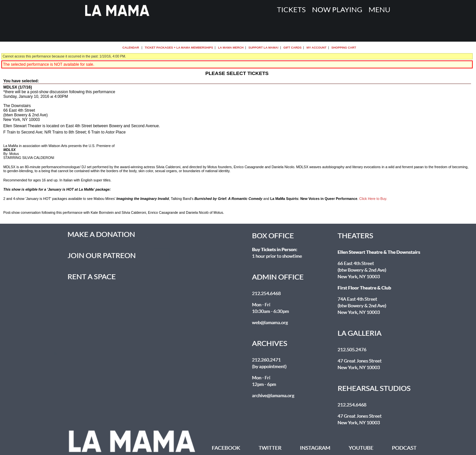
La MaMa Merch (231, 48)
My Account (316, 48)
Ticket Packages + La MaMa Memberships (179, 48)
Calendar (131, 48)
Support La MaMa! (264, 48)
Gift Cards (293, 48)
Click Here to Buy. (373, 199)
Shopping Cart (344, 48)
